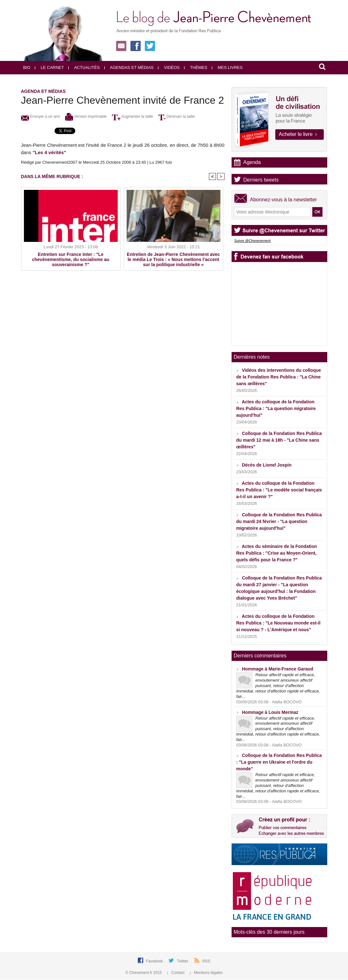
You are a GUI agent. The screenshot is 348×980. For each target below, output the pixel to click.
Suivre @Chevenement (253, 241)
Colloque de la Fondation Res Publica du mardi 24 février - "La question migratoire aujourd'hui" (279, 521)
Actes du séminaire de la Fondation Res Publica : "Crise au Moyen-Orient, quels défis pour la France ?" (277, 553)
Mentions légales (206, 973)
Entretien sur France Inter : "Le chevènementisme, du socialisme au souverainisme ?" (71, 259)
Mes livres (227, 67)
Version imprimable (86, 116)
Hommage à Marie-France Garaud (277, 669)
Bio (27, 67)
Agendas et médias (129, 67)
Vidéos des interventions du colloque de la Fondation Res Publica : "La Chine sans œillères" (279, 377)
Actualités (84, 67)
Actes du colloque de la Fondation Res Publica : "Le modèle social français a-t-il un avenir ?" (279, 490)
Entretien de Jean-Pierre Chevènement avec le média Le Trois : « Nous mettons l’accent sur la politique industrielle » (174, 259)
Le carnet (49, 67)
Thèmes (196, 67)
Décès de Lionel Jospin (267, 465)
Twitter (183, 961)
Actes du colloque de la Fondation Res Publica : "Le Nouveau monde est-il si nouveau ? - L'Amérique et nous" (278, 623)
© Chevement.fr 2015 (144, 973)
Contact (177, 973)
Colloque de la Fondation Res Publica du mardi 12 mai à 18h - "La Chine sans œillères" (279, 440)
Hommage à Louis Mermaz (270, 712)
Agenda (252, 162)
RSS (207, 961)
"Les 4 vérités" (49, 152)
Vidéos (169, 67)
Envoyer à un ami (41, 116)
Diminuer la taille (177, 116)
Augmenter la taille (133, 116)
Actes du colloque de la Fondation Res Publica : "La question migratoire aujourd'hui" (276, 408)
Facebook (155, 961)
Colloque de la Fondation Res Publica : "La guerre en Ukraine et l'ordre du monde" (279, 762)
